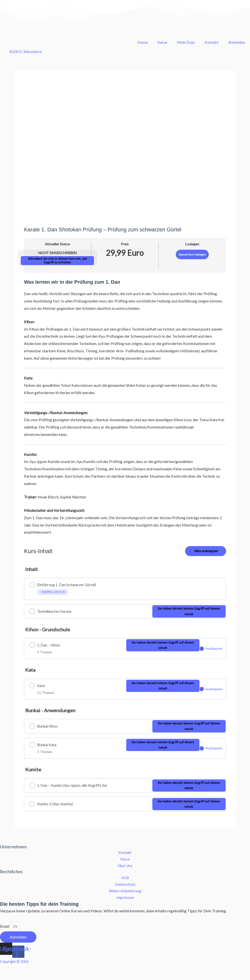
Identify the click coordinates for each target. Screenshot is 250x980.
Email (5, 941)
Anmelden (237, 42)
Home (142, 42)
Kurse (162, 42)
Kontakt (212, 42)
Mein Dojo (186, 42)
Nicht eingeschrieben (57, 253)
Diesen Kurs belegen (192, 254)
